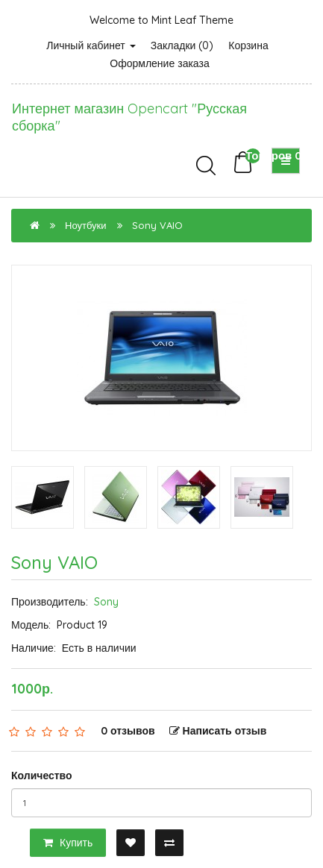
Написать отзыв (218, 731)
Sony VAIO (157, 225)
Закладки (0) (182, 45)
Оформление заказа (159, 63)
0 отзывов (128, 731)
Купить (68, 843)
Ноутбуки (86, 225)
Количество (42, 776)
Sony (106, 602)
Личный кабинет (91, 45)
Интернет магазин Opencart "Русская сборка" (129, 117)
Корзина (248, 45)
